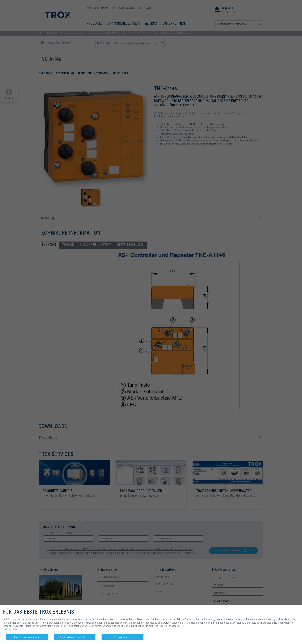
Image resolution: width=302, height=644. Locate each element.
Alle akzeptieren (122, 637)
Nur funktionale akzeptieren (75, 637)
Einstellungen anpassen (27, 637)
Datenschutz (10, 629)
